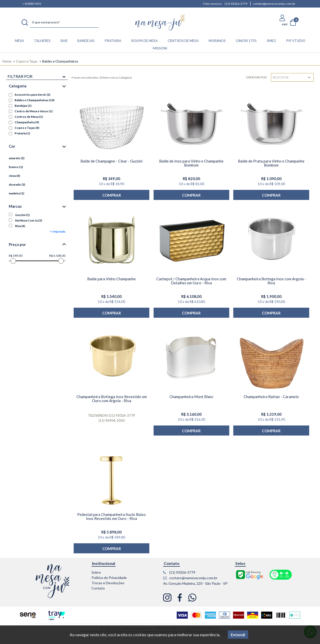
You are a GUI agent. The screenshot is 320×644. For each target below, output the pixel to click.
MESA (19, 41)
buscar (25, 23)
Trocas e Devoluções (108, 583)
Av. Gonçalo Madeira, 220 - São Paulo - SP (195, 583)
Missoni (160, 48)
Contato (98, 588)
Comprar (112, 195)
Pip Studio (296, 41)
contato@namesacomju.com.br (274, 4)
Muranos (217, 41)
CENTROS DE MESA (183, 41)
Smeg (271, 41)
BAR (64, 41)
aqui (285, 24)
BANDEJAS (86, 41)
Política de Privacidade (109, 578)
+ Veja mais (58, 231)
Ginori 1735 (246, 41)
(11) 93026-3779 (236, 4)
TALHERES (42, 41)
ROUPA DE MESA (144, 41)
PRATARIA (113, 41)
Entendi (238, 635)
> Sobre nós (32, 4)
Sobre (96, 572)
